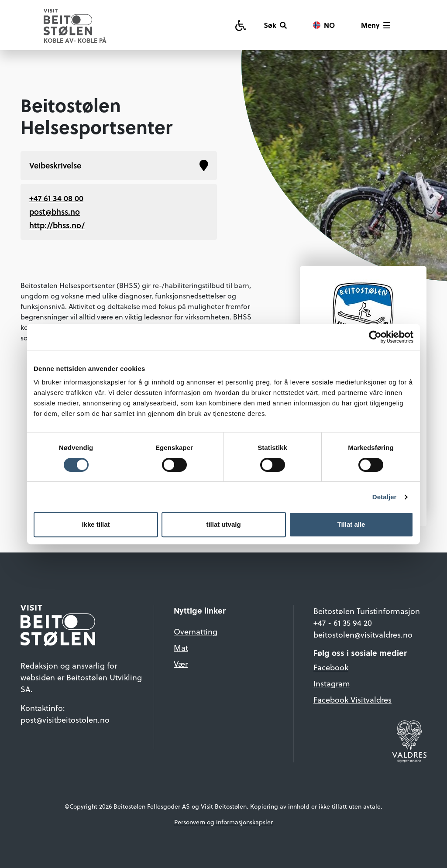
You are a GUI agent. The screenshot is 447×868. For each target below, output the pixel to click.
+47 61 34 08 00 (56, 198)
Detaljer (385, 497)
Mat (181, 647)
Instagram (332, 683)
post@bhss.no (55, 212)
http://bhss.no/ (57, 225)
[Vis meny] (376, 25)
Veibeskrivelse (119, 166)
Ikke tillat (96, 524)
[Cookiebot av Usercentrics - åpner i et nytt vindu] (375, 337)
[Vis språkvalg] (324, 25)
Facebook (331, 667)
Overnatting (196, 631)
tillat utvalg (223, 524)
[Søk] (275, 25)
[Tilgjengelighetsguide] (241, 25)
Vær (181, 664)
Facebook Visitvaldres (352, 699)
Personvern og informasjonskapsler (223, 822)
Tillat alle (351, 524)
